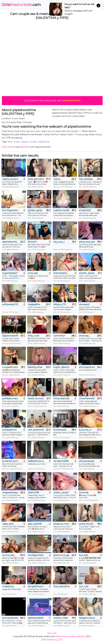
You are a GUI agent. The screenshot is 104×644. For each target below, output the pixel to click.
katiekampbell (36, 618)
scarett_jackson (87, 273)
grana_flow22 (86, 524)
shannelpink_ (61, 273)
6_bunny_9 (85, 430)
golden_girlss (35, 210)
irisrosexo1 (84, 304)
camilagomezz (36, 555)
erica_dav (33, 273)
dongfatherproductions (36, 586)
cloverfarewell (87, 398)
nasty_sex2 (8, 524)
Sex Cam (52, 633)
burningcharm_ (10, 210)
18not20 (32, 242)
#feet (10, 142)
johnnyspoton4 (87, 367)
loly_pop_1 (59, 242)
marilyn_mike (61, 618)
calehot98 (33, 493)
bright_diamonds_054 (61, 367)
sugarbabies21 (10, 273)
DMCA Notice (48, 640)
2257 (60, 640)
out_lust (84, 586)
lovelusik (84, 493)
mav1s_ (57, 179)
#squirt (17, 142)
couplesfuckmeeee (10, 367)
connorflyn (59, 336)
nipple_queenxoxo (10, 179)
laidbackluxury (36, 461)
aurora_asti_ (9, 555)
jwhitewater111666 (10, 304)
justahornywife (61, 210)
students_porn (10, 461)
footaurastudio (61, 398)
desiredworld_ (10, 242)
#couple (33, 142)
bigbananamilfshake (10, 336)
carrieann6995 (61, 461)
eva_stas (83, 555)
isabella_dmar (35, 367)
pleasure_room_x (61, 524)
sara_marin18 (35, 524)
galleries (25, 147)
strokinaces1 (60, 430)
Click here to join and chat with (52, 101)
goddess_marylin (10, 398)
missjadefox (34, 304)
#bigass (25, 142)
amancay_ (84, 336)
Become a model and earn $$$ (73, 636)
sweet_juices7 (61, 493)
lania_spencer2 (36, 179)
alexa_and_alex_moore (87, 242)
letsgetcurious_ (87, 618)
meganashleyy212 (10, 493)
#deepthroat (44, 142)
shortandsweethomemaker (10, 618)
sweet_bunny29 (36, 398)
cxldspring (8, 586)
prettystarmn (9, 430)
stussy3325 (85, 210)
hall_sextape (86, 179)
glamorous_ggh (61, 555)
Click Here (7, 147)
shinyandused (87, 461)
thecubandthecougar (61, 586)
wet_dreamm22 (36, 430)
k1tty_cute (33, 336)
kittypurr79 (60, 304)
